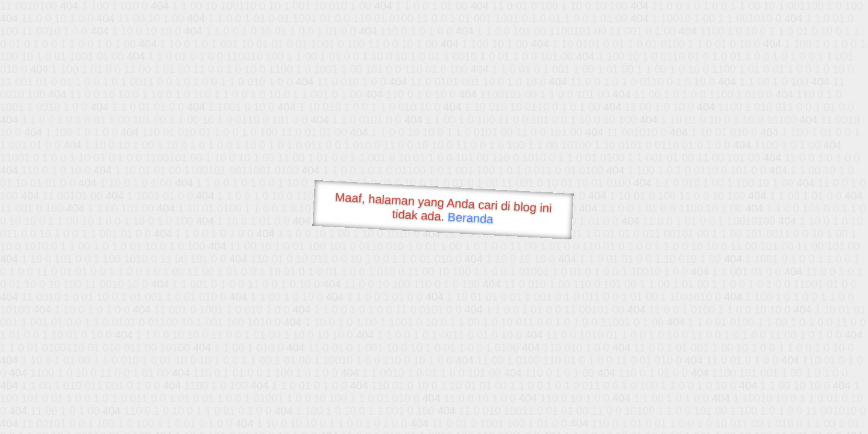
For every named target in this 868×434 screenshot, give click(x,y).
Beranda (470, 218)
